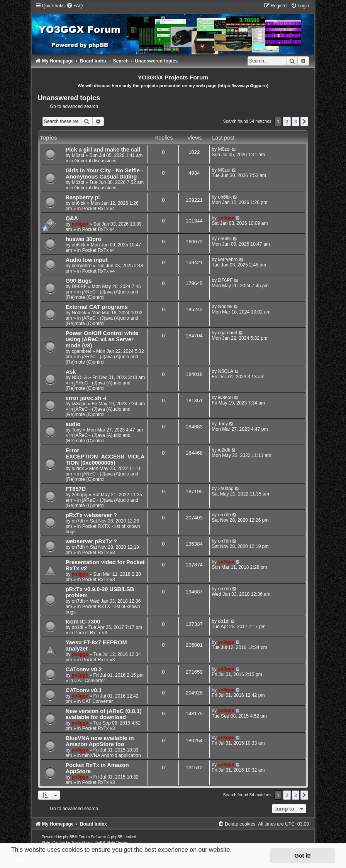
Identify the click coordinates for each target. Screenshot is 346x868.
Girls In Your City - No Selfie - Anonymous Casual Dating (104, 174)
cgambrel (81, 351)
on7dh (78, 521)
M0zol (78, 155)
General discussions (96, 161)
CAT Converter (90, 681)
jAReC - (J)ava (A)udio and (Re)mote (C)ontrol (102, 295)
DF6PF (79, 287)
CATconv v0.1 (84, 690)
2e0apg (80, 495)
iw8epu (79, 404)
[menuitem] (75, 6)
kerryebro (82, 266)
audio (73, 424)
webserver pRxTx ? (91, 541)
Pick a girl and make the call (103, 150)
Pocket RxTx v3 (99, 553)
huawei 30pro (84, 239)
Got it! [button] (303, 856)
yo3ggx (80, 224)
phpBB (69, 837)
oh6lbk (79, 203)
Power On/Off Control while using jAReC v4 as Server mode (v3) (102, 339)
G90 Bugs (79, 281)
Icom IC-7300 (83, 622)
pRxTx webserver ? (91, 515)
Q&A (72, 218)
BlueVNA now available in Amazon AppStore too (100, 741)
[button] (304, 121)
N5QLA (80, 378)
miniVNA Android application (112, 755)
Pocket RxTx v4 (99, 209)
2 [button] (287, 121)
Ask (71, 372)
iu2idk (78, 469)
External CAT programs (97, 307)
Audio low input (87, 260)
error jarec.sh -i (86, 398)
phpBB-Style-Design (111, 843)
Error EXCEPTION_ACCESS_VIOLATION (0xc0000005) (105, 457)
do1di (78, 627)
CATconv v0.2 (84, 669)
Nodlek (79, 313)
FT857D (76, 489)
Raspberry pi (83, 197)
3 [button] (296, 121)
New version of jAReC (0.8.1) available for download (104, 714)
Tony (77, 430)
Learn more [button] (28, 860)
